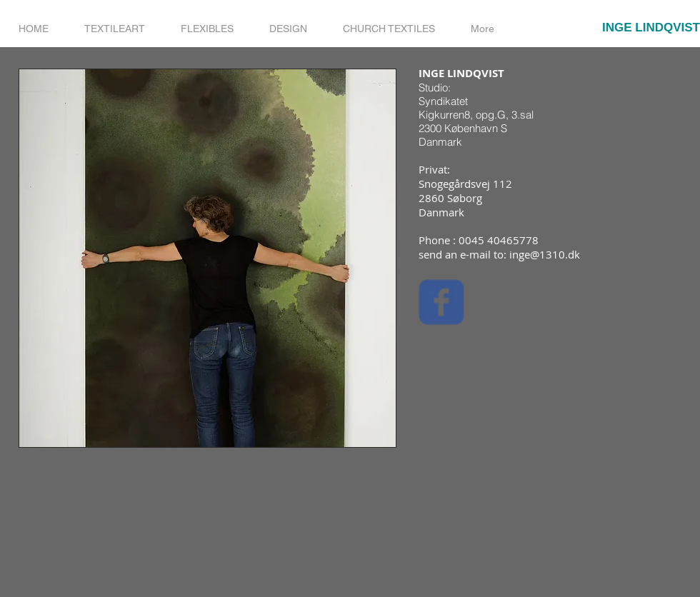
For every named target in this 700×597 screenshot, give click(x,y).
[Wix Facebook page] (441, 302)
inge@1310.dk (545, 254)
